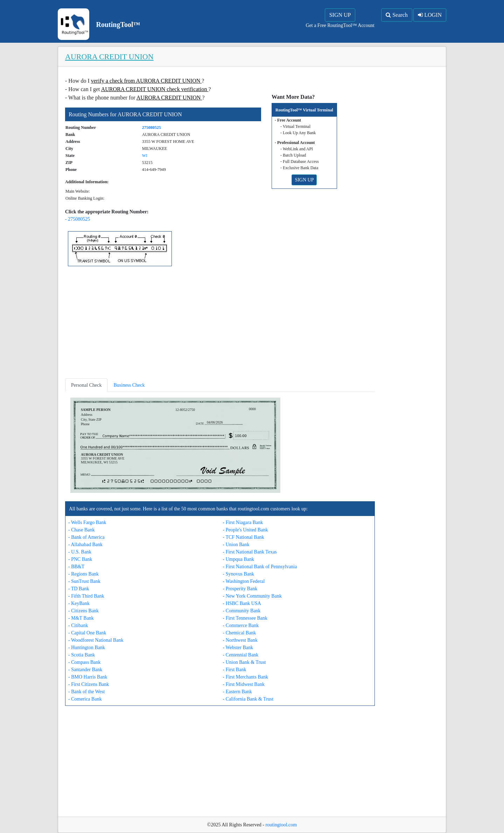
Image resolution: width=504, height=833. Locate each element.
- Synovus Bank (239, 574)
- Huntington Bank (87, 648)
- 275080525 (78, 219)
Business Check (129, 385)
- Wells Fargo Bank (87, 522)
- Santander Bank (85, 670)
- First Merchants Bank (246, 677)
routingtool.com (281, 825)
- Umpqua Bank (239, 559)
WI (145, 156)
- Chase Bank (81, 530)
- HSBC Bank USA (242, 603)
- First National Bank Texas (250, 552)
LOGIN (430, 15)
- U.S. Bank (80, 552)
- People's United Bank (246, 530)
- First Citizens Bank (89, 684)
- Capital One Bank (87, 633)
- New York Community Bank (252, 596)
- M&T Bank (81, 618)
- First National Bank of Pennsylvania (260, 567)
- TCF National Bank (244, 537)
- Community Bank (242, 611)
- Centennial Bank (241, 655)
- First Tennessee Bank (245, 618)
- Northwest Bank (240, 640)
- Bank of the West (86, 692)
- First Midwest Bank (244, 684)
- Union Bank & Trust (244, 662)
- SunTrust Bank (84, 581)
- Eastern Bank (237, 692)
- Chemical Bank (240, 633)
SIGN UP (340, 15)
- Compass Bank (85, 662)
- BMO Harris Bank (88, 677)
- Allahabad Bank (85, 545)
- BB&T (76, 567)
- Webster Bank (238, 648)
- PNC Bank (80, 559)
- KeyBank (79, 603)
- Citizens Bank (83, 611)
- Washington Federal (244, 581)
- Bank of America (86, 537)
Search (397, 15)
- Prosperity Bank (240, 589)
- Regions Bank (83, 574)
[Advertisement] (220, 324)
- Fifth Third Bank (86, 596)
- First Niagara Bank (243, 522)
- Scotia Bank (82, 655)
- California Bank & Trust (248, 699)
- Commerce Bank (241, 625)
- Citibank (78, 625)
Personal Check (86, 385)
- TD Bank (79, 589)
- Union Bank (236, 545)
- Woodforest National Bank (96, 640)
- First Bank (235, 670)
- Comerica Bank (85, 699)
